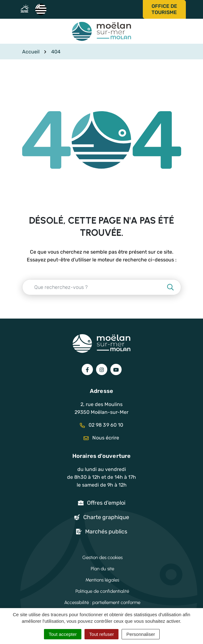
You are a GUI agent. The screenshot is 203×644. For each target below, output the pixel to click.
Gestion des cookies (102, 557)
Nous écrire (101, 438)
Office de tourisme (164, 9)
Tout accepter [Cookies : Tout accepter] (63, 634)
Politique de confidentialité (102, 591)
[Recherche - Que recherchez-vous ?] (94, 287)
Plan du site (102, 569)
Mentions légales (102, 580)
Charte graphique (106, 517)
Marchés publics (106, 532)
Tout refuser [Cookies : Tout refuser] (101, 634)
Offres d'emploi (106, 503)
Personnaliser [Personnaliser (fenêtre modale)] (141, 634)
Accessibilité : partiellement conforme (102, 602)
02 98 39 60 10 (102, 425)
